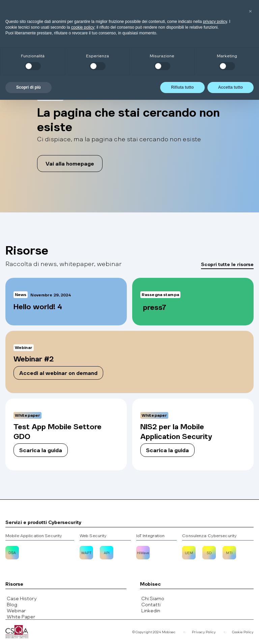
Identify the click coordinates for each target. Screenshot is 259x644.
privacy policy (215, 566)
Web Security (93, 535)
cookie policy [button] (83, 572)
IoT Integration (151, 535)
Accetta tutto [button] (231, 632)
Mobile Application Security (34, 535)
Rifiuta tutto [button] (182, 632)
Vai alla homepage (70, 163)
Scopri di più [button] (28, 632)
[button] (239, 13)
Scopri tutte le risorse (227, 264)
